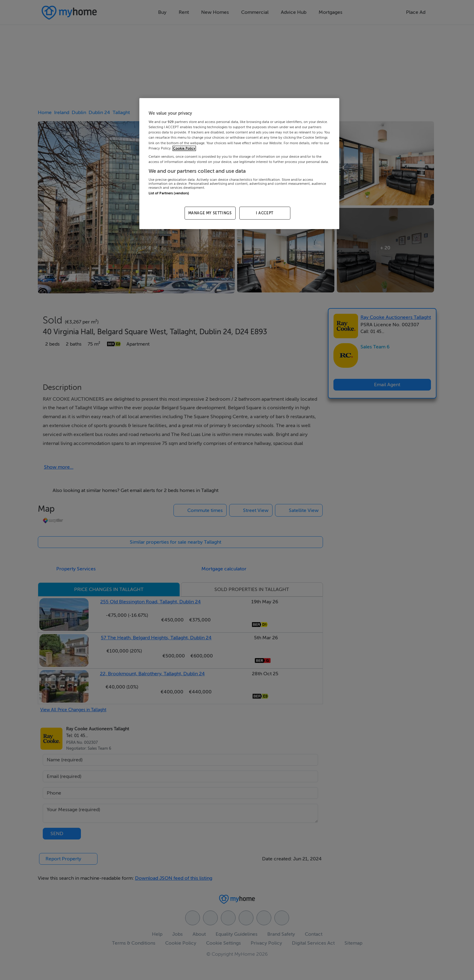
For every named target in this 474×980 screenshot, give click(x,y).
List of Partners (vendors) (169, 193)
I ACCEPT (265, 213)
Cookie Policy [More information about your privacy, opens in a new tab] (184, 148)
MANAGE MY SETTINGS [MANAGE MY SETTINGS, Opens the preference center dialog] (210, 213)
